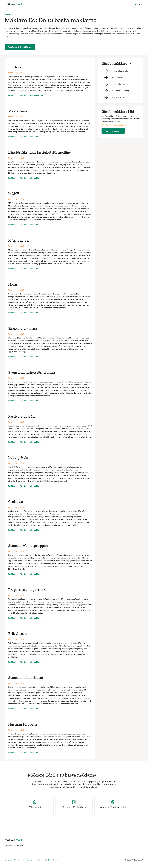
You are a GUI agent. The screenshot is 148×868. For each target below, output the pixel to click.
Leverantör (27, 860)
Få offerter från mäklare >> (20, 47)
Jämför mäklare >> (113, 131)
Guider (47, 860)
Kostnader (58, 860)
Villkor (17, 860)
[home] (13, 4)
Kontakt (8, 860)
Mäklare (38, 860)
